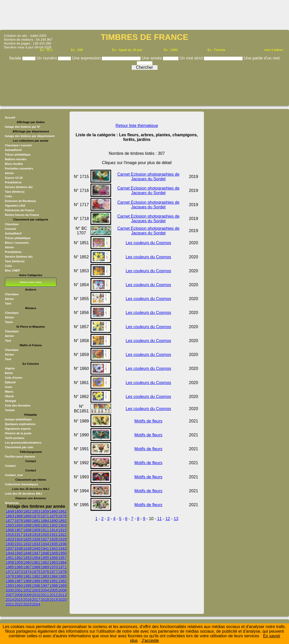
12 (168, 519)
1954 (36, 558)
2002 (27, 590)
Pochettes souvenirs (19, 168)
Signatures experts (18, 429)
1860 (54, 511)
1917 (19, 535)
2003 (36, 590)
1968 (36, 567)
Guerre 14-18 (14, 178)
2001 (19, 590)
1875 (54, 516)
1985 (62, 576)
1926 (36, 539)
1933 (36, 544)
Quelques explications (20, 424)
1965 (10, 567)
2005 (54, 590)
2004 (45, 590)
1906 (10, 530)
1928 (54, 539)
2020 (62, 599)
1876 (62, 516)
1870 (36, 516)
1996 (36, 586)
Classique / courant (18, 145)
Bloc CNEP (12, 270)
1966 (19, 567)
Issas (9, 387)
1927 (45, 539)
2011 (45, 595)
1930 (10, 544)
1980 (19, 576)
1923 (10, 539)
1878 (19, 521)
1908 (27, 530)
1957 (62, 558)
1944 (10, 553)
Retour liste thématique (137, 126)
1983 (45, 576)
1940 (36, 548)
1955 (45, 558)
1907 (19, 530)
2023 (27, 604)
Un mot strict (192, 58)
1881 (36, 521)
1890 (54, 521)
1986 (10, 581)
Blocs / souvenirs (17, 243)
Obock (9, 396)
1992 (62, 581)
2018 (45, 599)
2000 (10, 590)
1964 (62, 562)
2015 (19, 599)
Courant (10, 229)
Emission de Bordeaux (20, 201)
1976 (45, 572)
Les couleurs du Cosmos (148, 243)
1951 (10, 558)
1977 (54, 572)
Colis (8, 196)
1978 (62, 572)
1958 (10, 562)
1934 (45, 544)
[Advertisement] (145, 14)
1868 (19, 516)
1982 (36, 576)
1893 (10, 525)
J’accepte (150, 641)
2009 (27, 595)
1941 (45, 548)
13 (176, 519)
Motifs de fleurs (148, 421)
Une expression (87, 58)
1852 (27, 511)
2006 (62, 590)
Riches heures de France (22, 215)
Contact (10, 466)
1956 (54, 558)
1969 (45, 567)
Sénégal (10, 401)
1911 (45, 530)
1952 (19, 558)
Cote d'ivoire (14, 378)
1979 (10, 576)
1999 (62, 586)
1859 (45, 511)
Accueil (10, 117)
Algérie (10, 368)
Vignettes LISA (15, 206)
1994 (19, 586)
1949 (54, 553)
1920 (45, 535)
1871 (45, 516)
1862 (62, 511)
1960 (27, 562)
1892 (62, 521)
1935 (54, 544)
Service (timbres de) (19, 187)
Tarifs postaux (15, 438)
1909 (36, 530)
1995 (27, 586)
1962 (45, 562)
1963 (54, 562)
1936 (62, 544)
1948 (45, 553)
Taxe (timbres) (15, 192)
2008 (19, 595)
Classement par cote (19, 447)
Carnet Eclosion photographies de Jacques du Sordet (148, 177)
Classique (12, 224)
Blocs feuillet (14, 164)
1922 (62, 535)
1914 (54, 530)
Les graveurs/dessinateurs (23, 443)
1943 (62, 548)
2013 (62, 595)
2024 (36, 604)
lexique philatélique (18, 419)
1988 (27, 581)
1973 (19, 572)
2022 (19, 604)
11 (160, 519)
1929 (62, 539)
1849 (10, 511)
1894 (19, 525)
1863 (10, 516)
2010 (36, 595)
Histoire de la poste (18, 433)
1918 (27, 535)
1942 (54, 548)
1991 (54, 581)
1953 (27, 558)
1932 (27, 544)
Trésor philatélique (18, 155)
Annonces (12, 503)
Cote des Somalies (18, 405)
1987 (19, 581)
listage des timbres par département (30, 136)
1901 (45, 525)
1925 (27, 539)
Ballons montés (16, 159)
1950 (62, 553)
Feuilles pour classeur (20, 456)
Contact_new (14, 475)
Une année (152, 58)
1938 (19, 548)
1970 (54, 567)
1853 (36, 511)
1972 (10, 572)
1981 (27, 576)
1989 (36, 581)
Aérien (9, 173)
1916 (10, 535)
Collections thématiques (22, 484)
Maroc (9, 392)
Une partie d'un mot (262, 58)
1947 (36, 553)
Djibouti (10, 382)
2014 (10, 599)
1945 (19, 553)
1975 (36, 572)
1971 (62, 567)
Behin (9, 373)
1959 (19, 562)
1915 (62, 530)
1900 (36, 525)
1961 (36, 562)
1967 (27, 567)
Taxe (8, 303)
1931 (19, 544)
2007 (10, 595)
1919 (36, 535)
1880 (27, 521)
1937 (10, 548)
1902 (54, 525)
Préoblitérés (13, 182)
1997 (45, 586)
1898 (27, 525)
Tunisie (10, 410)
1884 (45, 521)
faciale (16, 58)
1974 (27, 572)
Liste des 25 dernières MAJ (23, 494)
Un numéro (47, 58)
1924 (19, 539)
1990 (45, 581)
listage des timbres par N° (23, 127)
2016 (27, 599)
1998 (54, 586)
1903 (62, 525)
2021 (10, 604)
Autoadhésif (13, 150)
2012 (54, 595)
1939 (27, 548)
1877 (10, 521)
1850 (19, 511)
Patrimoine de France (20, 210)
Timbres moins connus (31, 282)
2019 (54, 599)
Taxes (9, 322)
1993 (10, 586)
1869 (27, 516)
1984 (54, 576)
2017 (36, 599)
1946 (27, 553)
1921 (54, 535)
